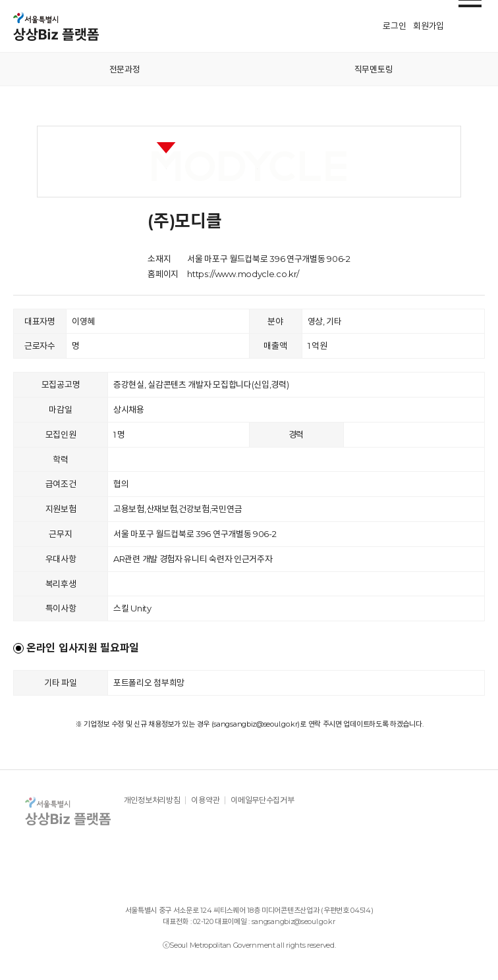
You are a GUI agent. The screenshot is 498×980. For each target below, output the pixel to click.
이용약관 (205, 800)
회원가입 (429, 26)
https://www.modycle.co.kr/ (243, 274)
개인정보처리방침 (152, 800)
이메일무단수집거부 (262, 800)
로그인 (394, 26)
